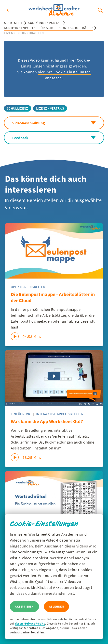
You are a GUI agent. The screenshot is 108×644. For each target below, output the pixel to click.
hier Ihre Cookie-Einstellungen (64, 72)
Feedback (54, 138)
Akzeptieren (24, 606)
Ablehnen (57, 606)
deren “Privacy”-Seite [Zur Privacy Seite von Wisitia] (30, 623)
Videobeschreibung (54, 123)
